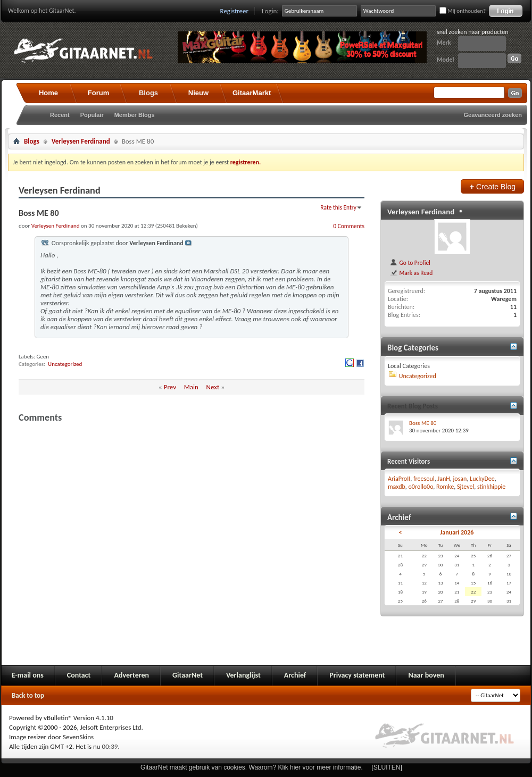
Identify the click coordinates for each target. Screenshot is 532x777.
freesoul (424, 479)
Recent (60, 115)
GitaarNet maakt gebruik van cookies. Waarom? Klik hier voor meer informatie (251, 767)
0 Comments (349, 226)
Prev (170, 387)
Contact (79, 675)
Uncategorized (65, 364)
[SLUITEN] (387, 767)
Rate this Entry (338, 207)
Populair (92, 115)
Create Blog (492, 186)
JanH (443, 479)
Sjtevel (465, 487)
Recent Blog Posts (413, 406)
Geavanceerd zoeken (493, 115)
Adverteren (131, 675)
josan (460, 479)
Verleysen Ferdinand (81, 141)
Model (445, 60)
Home (48, 93)
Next (213, 387)
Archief (295, 675)
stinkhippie (491, 487)
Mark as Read (411, 273)
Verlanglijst (243, 675)
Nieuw (198, 93)
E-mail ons (28, 675)
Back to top (28, 695)
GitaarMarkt (252, 93)
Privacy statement (357, 675)
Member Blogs (135, 115)
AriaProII (399, 479)
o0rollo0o (421, 487)
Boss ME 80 (423, 423)
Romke (445, 487)
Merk (444, 43)
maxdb (397, 487)
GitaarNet (188, 675)
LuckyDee (482, 479)
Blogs (148, 93)
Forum (98, 93)
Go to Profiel (410, 263)
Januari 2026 (457, 532)
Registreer (235, 11)
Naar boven (426, 675)
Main (191, 387)
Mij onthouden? (463, 11)
